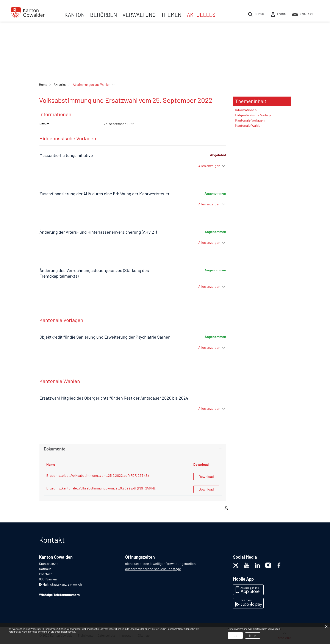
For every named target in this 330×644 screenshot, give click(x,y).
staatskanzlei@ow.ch (66, 584)
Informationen (246, 110)
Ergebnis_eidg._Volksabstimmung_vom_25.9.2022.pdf (88, 475)
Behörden (104, 15)
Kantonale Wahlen (249, 125)
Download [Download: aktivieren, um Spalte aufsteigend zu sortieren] (201, 464)
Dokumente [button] (55, 449)
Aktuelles (201, 15)
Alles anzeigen (209, 166)
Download (206, 476)
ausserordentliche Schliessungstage (153, 569)
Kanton (75, 15)
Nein (253, 635)
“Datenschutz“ (68, 631)
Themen (171, 15)
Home (43, 84)
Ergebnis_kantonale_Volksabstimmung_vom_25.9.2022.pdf (91, 488)
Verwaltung (139, 15)
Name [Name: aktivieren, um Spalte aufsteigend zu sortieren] (51, 464)
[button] (60, 84)
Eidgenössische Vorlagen (254, 115)
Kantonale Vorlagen (250, 120)
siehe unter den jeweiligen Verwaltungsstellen (160, 563)
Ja (235, 635)
